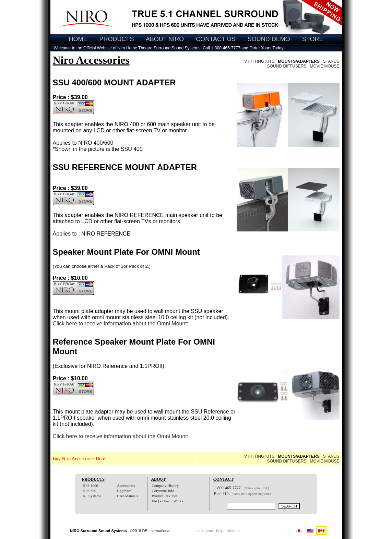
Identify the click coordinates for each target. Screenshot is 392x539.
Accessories (126, 486)
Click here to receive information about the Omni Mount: (121, 324)
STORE (313, 39)
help (220, 531)
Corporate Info (163, 491)
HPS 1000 (90, 486)
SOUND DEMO (269, 39)
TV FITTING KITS (258, 61)
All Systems (92, 496)
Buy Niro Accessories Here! (80, 459)
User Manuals (127, 496)
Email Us (222, 494)
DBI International (156, 531)
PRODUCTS (117, 39)
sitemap (233, 531)
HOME (78, 39)
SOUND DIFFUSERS (287, 66)
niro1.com (205, 531)
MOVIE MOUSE (324, 66)
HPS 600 (89, 491)
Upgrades (124, 491)
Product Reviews (164, 496)
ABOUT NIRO (165, 39)
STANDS (331, 61)
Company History (165, 486)
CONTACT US (216, 39)
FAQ (155, 501)
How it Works (173, 501)
